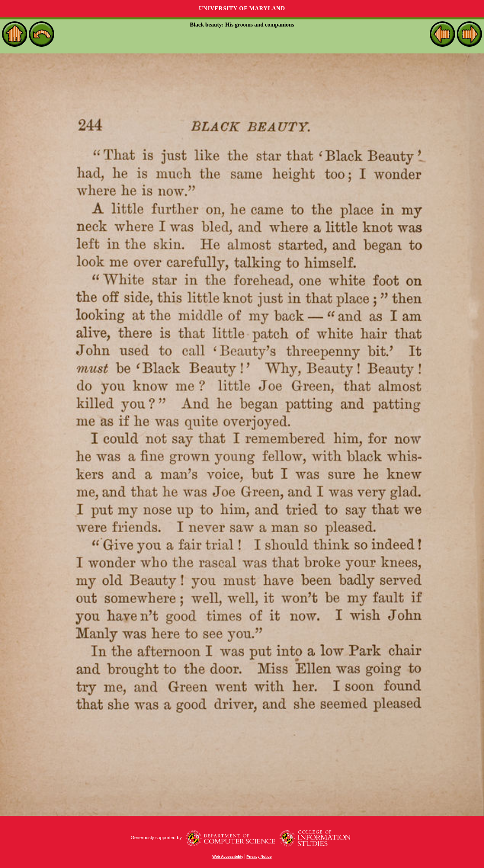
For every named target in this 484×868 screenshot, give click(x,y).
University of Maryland (242, 9)
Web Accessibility (228, 857)
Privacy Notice (259, 857)
